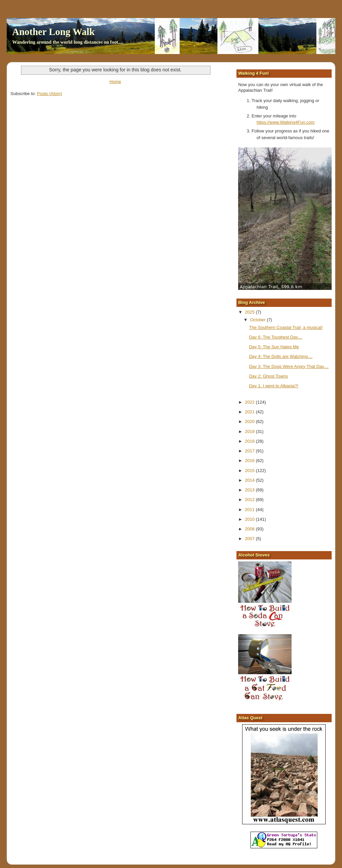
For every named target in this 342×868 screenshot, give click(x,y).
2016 (250, 461)
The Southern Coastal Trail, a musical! (286, 327)
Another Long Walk (53, 32)
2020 (250, 421)
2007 (250, 539)
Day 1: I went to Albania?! (274, 386)
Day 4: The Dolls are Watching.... (281, 356)
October (259, 320)
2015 (250, 471)
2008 (250, 529)
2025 (250, 312)
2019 (250, 431)
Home (115, 82)
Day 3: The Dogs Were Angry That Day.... (289, 366)
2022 (250, 402)
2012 (250, 500)
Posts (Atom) (50, 94)
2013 (250, 490)
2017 (250, 451)
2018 (250, 441)
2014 (250, 480)
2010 (250, 519)
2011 (250, 510)
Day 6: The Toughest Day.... (276, 337)
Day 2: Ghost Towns (269, 376)
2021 (250, 412)
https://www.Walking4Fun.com (286, 122)
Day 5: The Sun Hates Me (274, 347)
